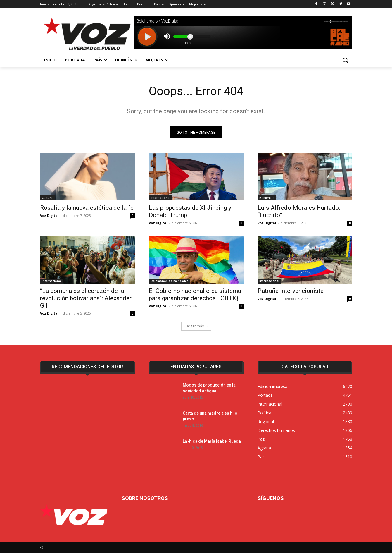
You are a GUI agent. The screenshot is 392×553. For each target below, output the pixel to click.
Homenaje (267, 198)
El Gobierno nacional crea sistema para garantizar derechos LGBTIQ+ (195, 294)
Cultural (48, 198)
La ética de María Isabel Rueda (212, 441)
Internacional (160, 198)
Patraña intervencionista (291, 291)
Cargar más (196, 326)
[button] (345, 60)
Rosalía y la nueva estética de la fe (87, 208)
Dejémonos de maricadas (170, 281)
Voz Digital (49, 215)
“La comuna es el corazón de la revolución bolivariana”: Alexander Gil (86, 298)
